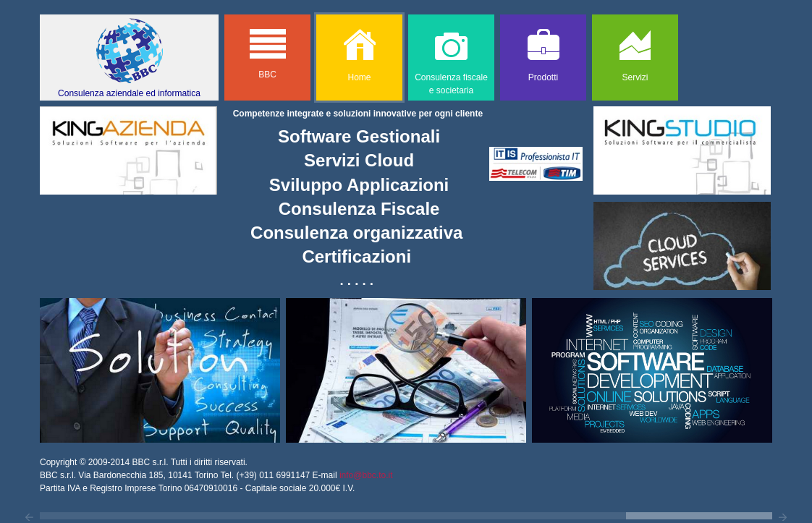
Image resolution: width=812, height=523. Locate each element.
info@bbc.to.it (366, 475)
